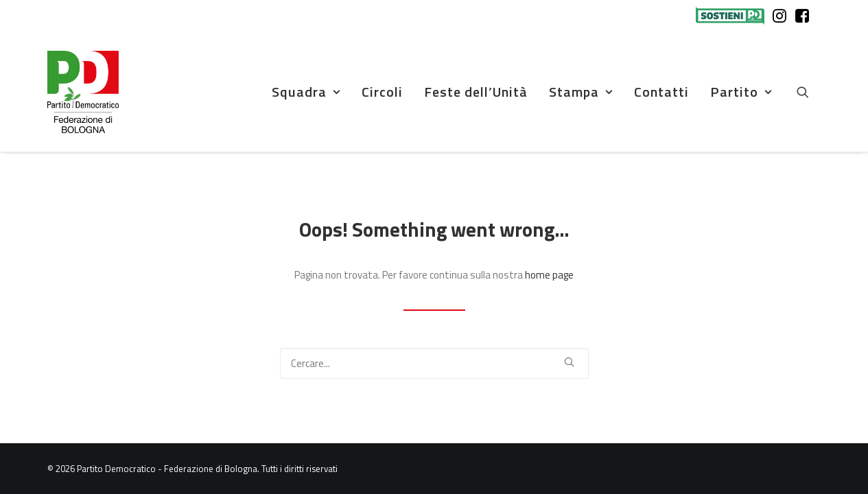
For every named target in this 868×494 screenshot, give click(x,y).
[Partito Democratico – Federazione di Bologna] (83, 92)
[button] (809, 92)
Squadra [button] (306, 92)
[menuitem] (733, 16)
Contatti (661, 92)
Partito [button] (741, 92)
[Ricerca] (434, 363)
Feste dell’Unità (476, 92)
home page (549, 275)
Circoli (382, 92)
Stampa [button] (581, 92)
